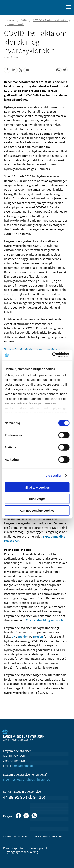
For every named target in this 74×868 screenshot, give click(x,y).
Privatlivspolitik (13, 848)
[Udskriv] (65, 70)
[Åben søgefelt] (61, 7)
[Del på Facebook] (7, 70)
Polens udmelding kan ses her (46, 620)
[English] (51, 7)
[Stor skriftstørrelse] (58, 70)
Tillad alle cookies (37, 487)
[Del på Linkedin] (14, 70)
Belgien (38, 636)
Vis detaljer (54, 475)
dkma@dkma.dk (23, 766)
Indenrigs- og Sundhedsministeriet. (26, 779)
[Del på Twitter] (21, 70)
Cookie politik (39, 848)
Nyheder (10, 20)
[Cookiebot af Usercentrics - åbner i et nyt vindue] (53, 355)
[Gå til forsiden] (20, 7)
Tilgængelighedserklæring (21, 852)
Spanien (23, 636)
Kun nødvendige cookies (37, 510)
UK (13, 636)
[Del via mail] (27, 70)
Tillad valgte (37, 499)
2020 (24, 20)
